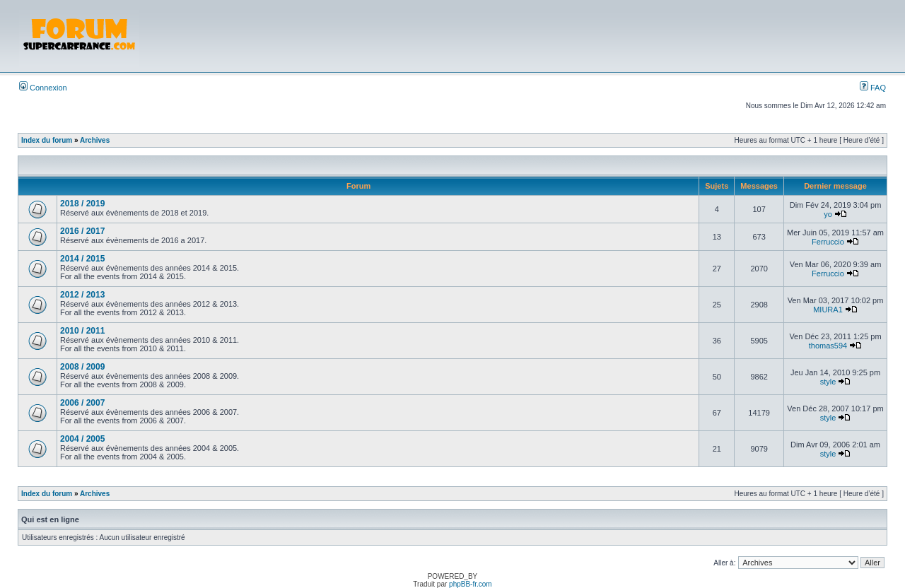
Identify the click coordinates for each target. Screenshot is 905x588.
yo (828, 214)
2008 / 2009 (82, 367)
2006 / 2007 (82, 403)
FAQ (873, 88)
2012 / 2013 (82, 295)
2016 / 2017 (82, 231)
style (828, 382)
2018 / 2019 (82, 204)
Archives (95, 140)
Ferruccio (828, 242)
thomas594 (828, 346)
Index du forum (47, 140)
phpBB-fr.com (471, 584)
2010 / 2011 (82, 331)
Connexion (43, 88)
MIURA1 (828, 310)
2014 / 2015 (82, 259)
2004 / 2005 (82, 439)
